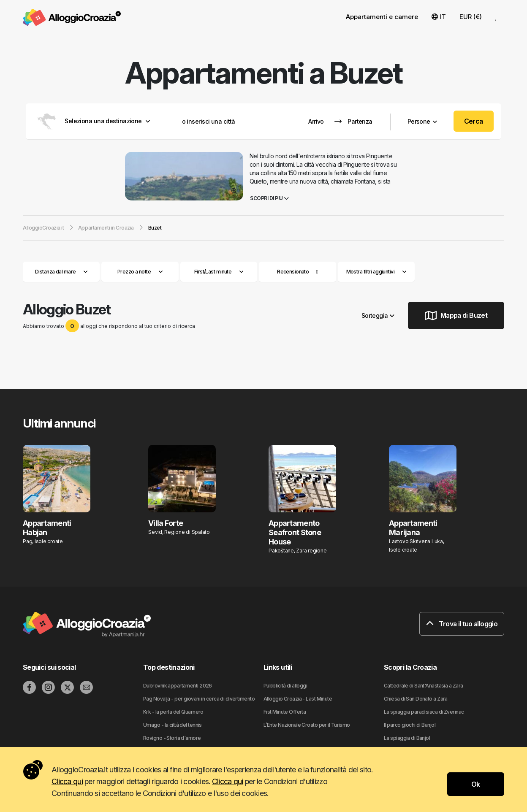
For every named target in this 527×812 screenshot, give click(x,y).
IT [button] (439, 17)
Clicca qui (67, 781)
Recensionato (293, 272)
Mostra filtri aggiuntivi (376, 272)
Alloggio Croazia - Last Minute (298, 699)
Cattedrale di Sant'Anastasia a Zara (423, 686)
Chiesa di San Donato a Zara (416, 699)
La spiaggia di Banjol (407, 738)
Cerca (474, 121)
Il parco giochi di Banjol (410, 725)
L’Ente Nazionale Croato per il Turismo (307, 725)
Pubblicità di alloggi (285, 686)
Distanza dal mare (61, 272)
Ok (476, 784)
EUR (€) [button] (471, 17)
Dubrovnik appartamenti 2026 (178, 686)
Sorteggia (378, 315)
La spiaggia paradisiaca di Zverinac (424, 712)
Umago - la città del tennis (172, 725)
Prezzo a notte (140, 272)
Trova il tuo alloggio (462, 624)
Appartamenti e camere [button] (382, 17)
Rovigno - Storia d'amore (172, 738)
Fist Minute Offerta (285, 712)
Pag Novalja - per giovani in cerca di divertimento (199, 699)
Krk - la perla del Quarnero (173, 712)
